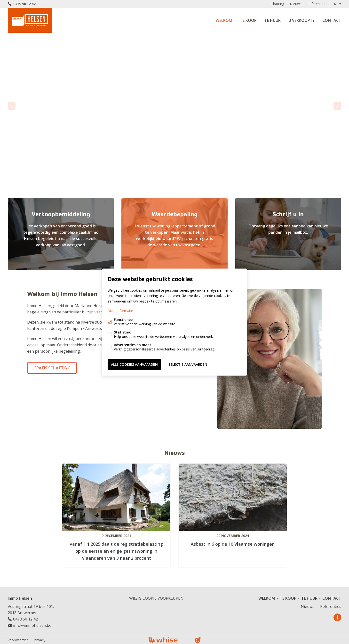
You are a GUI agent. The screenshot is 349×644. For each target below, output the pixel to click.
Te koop (248, 20)
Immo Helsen (20, 598)
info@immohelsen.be (32, 625)
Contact (332, 20)
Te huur (273, 20)
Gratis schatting (52, 368)
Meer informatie (120, 310)
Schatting (277, 4)
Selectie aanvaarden (188, 364)
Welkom (224, 20)
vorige (12, 106)
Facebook (337, 617)
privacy (40, 640)
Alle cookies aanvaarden (134, 364)
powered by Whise (169, 640)
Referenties (316, 4)
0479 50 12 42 (24, 4)
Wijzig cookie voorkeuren (156, 598)
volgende (337, 106)
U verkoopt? (301, 20)
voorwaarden (18, 640)
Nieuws (296, 4)
